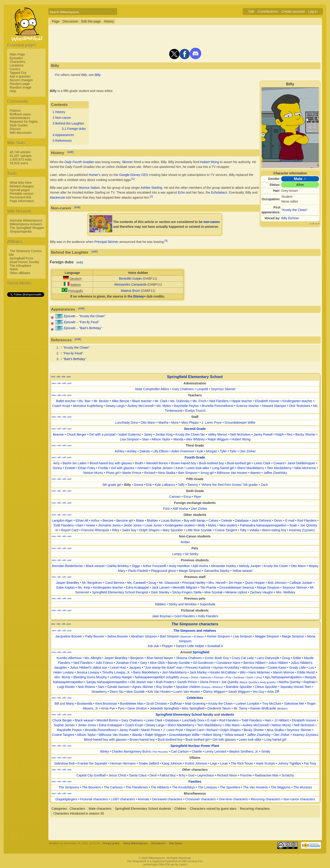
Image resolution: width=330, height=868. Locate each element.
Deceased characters (167, 799)
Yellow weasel (242, 571)
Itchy (182, 775)
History (109, 21)
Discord (15, 129)
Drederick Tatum (219, 708)
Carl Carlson (180, 751)
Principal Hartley (194, 583)
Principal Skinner (106, 242)
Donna (139, 485)
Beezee (58, 434)
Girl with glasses (123, 468)
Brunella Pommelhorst (217, 406)
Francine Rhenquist (95, 530)
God (191, 775)
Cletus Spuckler (266, 687)
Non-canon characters (299, 799)
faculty (208, 715)
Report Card (70, 530)
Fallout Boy (168, 775)
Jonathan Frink (127, 663)
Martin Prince (132, 473)
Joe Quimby (230, 682)
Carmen (175, 497)
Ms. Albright (93, 658)
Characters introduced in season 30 (78, 813)
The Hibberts (160, 787)
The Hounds (160, 752)
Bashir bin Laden (75, 463)
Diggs (136, 566)
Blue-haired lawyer (160, 658)
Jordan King (164, 434)
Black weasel (95, 566)
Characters (17, 62)
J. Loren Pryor (212, 423)
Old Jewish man (142, 682)
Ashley (119, 451)
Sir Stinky (191, 554)
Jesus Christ (117, 775)
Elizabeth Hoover (267, 401)
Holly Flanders (208, 616)
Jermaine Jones (109, 525)
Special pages (20, 190)
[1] (133, 179)
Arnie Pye (108, 708)
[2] (151, 196)
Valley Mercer (218, 434)
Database (242, 520)
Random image (21, 87)
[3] (166, 241)
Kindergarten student (180, 525)
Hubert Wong (210, 162)
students (227, 715)
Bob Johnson (277, 583)
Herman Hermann (123, 763)
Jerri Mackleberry (174, 672)
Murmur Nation (89, 188)
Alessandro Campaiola (130, 284)
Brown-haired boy (184, 463)
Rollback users (20, 114)
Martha (163, 423)
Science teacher (248, 406)
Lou (311, 668)
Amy (56, 463)
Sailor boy (129, 530)
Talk (251, 11)
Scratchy (288, 775)
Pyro (121, 708)
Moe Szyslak (213, 592)
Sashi (250, 677)
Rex (290, 434)
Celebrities (195, 698)
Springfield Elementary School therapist (120, 592)
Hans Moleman (259, 672)
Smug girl (207, 473)
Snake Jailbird (149, 763)
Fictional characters (94, 799)
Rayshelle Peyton (186, 406)
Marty (70, 704)
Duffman (176, 704)
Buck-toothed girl (239, 463)
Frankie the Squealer (93, 763)
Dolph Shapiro (150, 530)
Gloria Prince (209, 682)
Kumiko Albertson (69, 658)
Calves (213, 520)
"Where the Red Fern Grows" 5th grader (229, 485)
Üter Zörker (248, 451)
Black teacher (142, 401)
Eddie (297, 658)
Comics (15, 69)
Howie (91, 525)
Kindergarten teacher (297, 401)
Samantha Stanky (217, 571)
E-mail (290, 520)
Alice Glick (157, 663)
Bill (57, 704)
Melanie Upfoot (236, 592)
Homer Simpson (218, 636)
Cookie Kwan (277, 668)
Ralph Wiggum (218, 439)
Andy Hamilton (179, 566)
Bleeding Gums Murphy (90, 677)
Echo (181, 192)
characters (195, 624)
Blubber (152, 520)
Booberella (85, 704)
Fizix (166, 509)
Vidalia (254, 530)
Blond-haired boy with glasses (111, 463)
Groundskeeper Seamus (237, 587)
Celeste (227, 520)
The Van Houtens (256, 787)
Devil (153, 775)
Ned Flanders (219, 401)
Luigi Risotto (66, 687)
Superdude (208, 604)
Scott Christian (157, 704)
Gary (143, 663)
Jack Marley (198, 672)
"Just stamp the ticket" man (163, 668)
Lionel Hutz (118, 668)
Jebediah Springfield (164, 708)
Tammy (193, 485)
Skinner (127, 162)
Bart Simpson (188, 473)
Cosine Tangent (226, 530)
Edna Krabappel (137, 587)
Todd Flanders (63, 525)
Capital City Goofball (91, 775)
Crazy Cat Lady (243, 658)
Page (56, 21)
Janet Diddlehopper (301, 463)
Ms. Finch (199, 401)
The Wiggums (280, 787)
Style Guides (19, 125)
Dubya (206, 687)
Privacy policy (111, 843)
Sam (101, 687)
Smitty (266, 751)
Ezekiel (70, 468)
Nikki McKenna (305, 468)
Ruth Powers (165, 682)
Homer (93, 175)
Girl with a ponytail (102, 434)
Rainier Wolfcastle (263, 708)
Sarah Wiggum (239, 692)
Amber (185, 542)
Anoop (184, 677)
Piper (197, 497)
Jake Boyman (162, 616)
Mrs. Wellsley (286, 592)
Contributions (268, 11)
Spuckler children (188, 687)
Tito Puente (208, 587)
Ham (80, 525)
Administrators (20, 118)
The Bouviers (91, 787)
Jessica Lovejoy (88, 672)
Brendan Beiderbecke (67, 566)
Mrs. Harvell (217, 583)
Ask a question (20, 76)
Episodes (16, 58)
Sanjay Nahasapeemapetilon (107, 682)
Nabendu (206, 677)
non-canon (212, 222)
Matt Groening (195, 704)
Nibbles (161, 604)
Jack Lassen (161, 587)
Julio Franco (104, 663)
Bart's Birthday (91, 328)
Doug (152, 583)
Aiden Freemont (183, 451)
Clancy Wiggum (214, 692)
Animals (143, 799)
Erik (149, 485)
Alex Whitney (195, 439)
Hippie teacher (242, 401)
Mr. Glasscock (169, 583)
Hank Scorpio (266, 763)
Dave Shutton (137, 708)
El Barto (198, 636)
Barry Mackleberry (146, 672)
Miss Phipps (190, 423)
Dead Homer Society (24, 262)
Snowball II (215, 646)
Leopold (202, 389)
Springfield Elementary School (195, 377)
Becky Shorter (305, 434)
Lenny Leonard (215, 751)
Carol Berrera (115, 583)
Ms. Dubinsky (180, 401)
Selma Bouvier (118, 636)
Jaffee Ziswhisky (275, 473)
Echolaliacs (219, 192)
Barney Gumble (179, 663)
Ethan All (82, 520)
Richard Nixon (227, 775)
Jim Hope (235, 583)
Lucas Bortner (171, 520)
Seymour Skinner (223, 389)
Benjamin (137, 658)
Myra (175, 423)
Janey (148, 434)
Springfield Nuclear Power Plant (195, 746)
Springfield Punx (21, 258)
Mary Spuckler (173, 530)
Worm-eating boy (274, 530)
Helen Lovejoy (64, 672)
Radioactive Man (267, 775)
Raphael (309, 682)
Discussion (70, 21)
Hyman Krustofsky (226, 668)
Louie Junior (153, 525)
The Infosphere (20, 266)
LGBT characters (123, 799)
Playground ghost (163, 571)
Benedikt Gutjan (130, 278)
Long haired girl (223, 468)
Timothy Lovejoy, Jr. (116, 672)
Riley (116, 530)
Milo (243, 672)
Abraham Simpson (144, 636)
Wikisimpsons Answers (26, 224)
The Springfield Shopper (27, 228)
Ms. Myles (164, 406)
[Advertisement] (25, 366)
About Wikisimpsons (135, 843)
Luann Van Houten (187, 692)
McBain (282, 708)
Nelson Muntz (93, 473)
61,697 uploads (21, 156)
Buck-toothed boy (212, 463)
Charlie (197, 751)
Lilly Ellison (161, 451)
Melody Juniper (250, 566)
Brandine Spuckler (239, 687)
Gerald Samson (118, 687)
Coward (279, 463)
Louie (224, 763)
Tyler (223, 451)
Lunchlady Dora (126, 423)
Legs (214, 763)
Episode (70, 316)
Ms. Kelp (84, 587)
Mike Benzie (121, 401)
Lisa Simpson (130, 439)
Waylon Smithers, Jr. (244, 751)
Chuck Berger (77, 434)
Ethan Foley (87, 468)
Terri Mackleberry (279, 468)
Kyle (200, 451)
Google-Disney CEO (134, 175)
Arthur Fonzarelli (155, 566)
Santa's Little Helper (190, 646)
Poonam (219, 677)
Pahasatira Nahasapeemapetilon (263, 525)
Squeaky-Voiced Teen (296, 687)
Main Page (17, 54)
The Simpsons (69, 787)
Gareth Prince (187, 682)
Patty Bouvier (95, 636)
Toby (243, 530)
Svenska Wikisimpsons (26, 220)
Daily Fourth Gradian (79, 162)
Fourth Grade (195, 457)
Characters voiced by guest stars (213, 809)
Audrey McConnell (140, 406)
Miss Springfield (193, 708)
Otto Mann (148, 423)
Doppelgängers (66, 799)
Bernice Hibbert (254, 663)
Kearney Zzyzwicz (302, 530)
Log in (313, 11)
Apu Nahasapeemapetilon (283, 677)
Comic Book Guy (217, 658)
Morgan (211, 451)
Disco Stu (117, 692)
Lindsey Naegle (121, 677)
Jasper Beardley (67, 583)
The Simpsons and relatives (195, 631)
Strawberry (99, 692)
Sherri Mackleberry (251, 468)
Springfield (201, 652)
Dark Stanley (160, 592)
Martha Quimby (290, 682)
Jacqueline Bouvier (69, 636)
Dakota (145, 451)
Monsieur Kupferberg (88, 406)
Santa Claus (138, 775)
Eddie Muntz (306, 672)
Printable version (22, 194)
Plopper (167, 646)
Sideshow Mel (294, 704)
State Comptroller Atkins (152, 389)
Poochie (246, 775)
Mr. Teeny (240, 708)
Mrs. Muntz (62, 677)
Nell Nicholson (241, 434)
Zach (264, 485)
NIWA (14, 269)
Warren (255, 473)
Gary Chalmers (183, 389)
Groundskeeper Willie (240, 423)
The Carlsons (113, 787)
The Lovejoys (207, 787)
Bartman (186, 636)
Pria (229, 677)
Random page (20, 84)
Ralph (280, 434)
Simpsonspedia (21, 231)
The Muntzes (303, 787)
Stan (145, 439)
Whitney (217, 687)
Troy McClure (272, 704)
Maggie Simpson (267, 636)
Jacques (135, 668)
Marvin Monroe (284, 672)
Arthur (95, 520)
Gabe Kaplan (65, 587)
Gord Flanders (185, 616)
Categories (59, 809)
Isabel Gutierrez (130, 434)
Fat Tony (310, 763)
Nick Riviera (86, 687)
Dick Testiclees (300, 406)
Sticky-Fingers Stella (187, 592)
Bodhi (139, 463)
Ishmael (143, 468)
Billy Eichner (290, 218)
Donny (57, 468)
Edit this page (91, 21)
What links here (21, 183)
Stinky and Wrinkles (183, 604)
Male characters (100, 809)
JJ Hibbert (282, 720)
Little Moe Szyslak (199, 530)
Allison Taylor (161, 439)
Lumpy (177, 554)
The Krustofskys (183, 787)
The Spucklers (230, 787)
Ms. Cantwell (136, 583)
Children (180, 809)
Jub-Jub (153, 646)
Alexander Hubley (224, 566)
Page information (22, 201)
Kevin (180, 468)
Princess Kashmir (198, 668)
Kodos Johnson (196, 763)
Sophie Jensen (162, 468)
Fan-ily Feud (89, 322)
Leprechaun (206, 775)
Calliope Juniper (301, 583)
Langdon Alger (62, 520)
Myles (212, 525)
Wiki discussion (21, 133)
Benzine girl (125, 520)
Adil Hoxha (180, 509)
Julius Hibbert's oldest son (89, 668)
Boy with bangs (195, 520)
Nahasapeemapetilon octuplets (157, 677)
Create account (293, 11)
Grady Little (297, 668)
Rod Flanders (307, 520)
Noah (293, 525)
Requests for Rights (24, 122)
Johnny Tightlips (289, 763)
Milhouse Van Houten (232, 473)
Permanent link (20, 197)
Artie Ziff (273, 692)
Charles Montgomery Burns (131, 751)
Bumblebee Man (132, 704)
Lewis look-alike (198, 468)
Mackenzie (57, 198)
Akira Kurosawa (253, 668)
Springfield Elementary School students (143, 809)
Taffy (181, 485)
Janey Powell (263, 434)
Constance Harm (228, 663)
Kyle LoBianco (165, 485)
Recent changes (21, 80)
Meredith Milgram (185, 587)
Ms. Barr (85, 401)
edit (70, 152)
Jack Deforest (261, 520)
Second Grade (195, 429)
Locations (16, 65)
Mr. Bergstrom (92, 583)
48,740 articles (20, 152)
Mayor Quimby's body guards (257, 682)
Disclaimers (158, 843)
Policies (15, 111)
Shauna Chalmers (189, 658)
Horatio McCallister (223, 672)
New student (228, 525)
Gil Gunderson (203, 663)
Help (13, 91)
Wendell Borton (157, 463)
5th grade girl (112, 485)
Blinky (104, 751)
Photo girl (113, 473)
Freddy (103, 468)
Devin (278, 520)
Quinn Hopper (255, 583)
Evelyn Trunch (195, 411)
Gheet (194, 677)
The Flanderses (137, 787)
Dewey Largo (115, 406)
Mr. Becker (101, 401)
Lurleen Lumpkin (247, 704)
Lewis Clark (262, 463)
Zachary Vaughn (262, 592)
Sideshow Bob (64, 763)
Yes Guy (258, 692)
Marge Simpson (190, 571)
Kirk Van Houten (159, 692)
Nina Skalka (167, 473)
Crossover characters (201, 799)
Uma (258, 677)
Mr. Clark (161, 401)
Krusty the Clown (294, 210)
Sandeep (239, 677)
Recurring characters (266, 799)
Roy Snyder (164, 687)
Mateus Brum (130, 291)
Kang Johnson (172, 763)
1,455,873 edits (21, 159)
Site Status (176, 843)
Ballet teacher (66, 401)
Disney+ (140, 296)
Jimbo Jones (133, 525)
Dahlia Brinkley (118, 566)
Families (195, 782)
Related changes (22, 186)
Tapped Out (18, 73)
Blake (140, 520)
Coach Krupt (61, 406)
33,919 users (19, 163)
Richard (150, 473)
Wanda (178, 439)
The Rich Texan (242, 763)
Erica (187, 497)
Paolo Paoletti (138, 571)
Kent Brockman (106, 704)
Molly (201, 525)
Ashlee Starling (151, 188)
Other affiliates (20, 273)
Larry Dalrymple (268, 658)
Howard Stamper (274, 406)
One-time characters (233, 799)
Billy (98, 75)
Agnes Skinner (143, 687)
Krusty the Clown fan (190, 434)
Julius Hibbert (278, 663)
